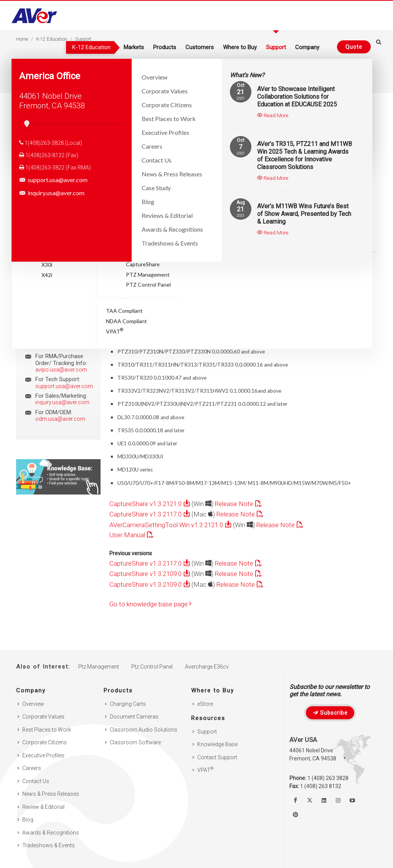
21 (241, 91)
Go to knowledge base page (150, 604)
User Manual (127, 535)
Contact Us (36, 781)
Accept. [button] (290, 855)
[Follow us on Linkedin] (324, 800)
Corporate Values (43, 717)
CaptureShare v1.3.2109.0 (145, 574)
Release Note (234, 504)
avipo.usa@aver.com (61, 370)
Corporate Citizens (45, 742)
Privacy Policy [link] (244, 855)
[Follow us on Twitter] (310, 800)
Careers (32, 768)
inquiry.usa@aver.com (52, 193)
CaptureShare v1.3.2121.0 (145, 504)
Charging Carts (128, 704)
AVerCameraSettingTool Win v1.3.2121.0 (166, 525)
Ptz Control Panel (152, 667)
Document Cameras (134, 717)
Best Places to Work (47, 730)
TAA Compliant (124, 311)
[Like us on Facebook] (296, 800)
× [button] (313, 855)
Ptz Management (99, 667)
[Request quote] (352, 47)
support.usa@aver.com (53, 180)
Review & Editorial (43, 807)
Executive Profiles (43, 755)
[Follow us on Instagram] (338, 800)
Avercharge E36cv (207, 667)
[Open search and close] (379, 46)
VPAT (115, 331)
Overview (33, 704)
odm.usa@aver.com (60, 419)
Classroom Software (135, 742)
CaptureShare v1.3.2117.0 (145, 514)
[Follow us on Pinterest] (296, 815)
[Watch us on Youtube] (352, 800)
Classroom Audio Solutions (144, 730)
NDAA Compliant (126, 321)
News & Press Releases (51, 794)
